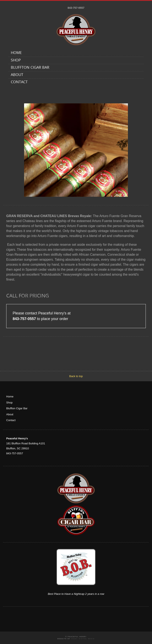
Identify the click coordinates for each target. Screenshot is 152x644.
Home (16, 53)
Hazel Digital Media (83, 639)
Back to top (76, 376)
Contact (19, 82)
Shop (16, 60)
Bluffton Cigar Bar (30, 68)
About (17, 75)
